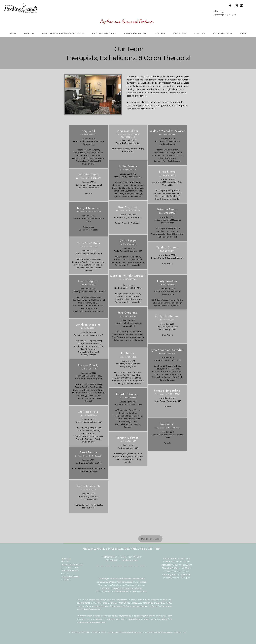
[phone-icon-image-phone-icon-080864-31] (241, 5)
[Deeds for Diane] (150, 539)
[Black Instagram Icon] (236, 5)
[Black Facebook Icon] (230, 5)
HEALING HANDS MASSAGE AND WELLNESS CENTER (121, 549)
